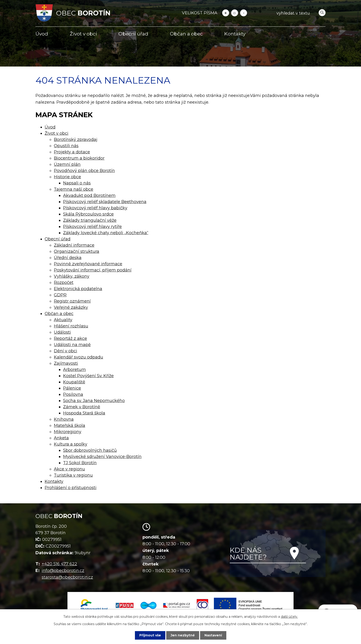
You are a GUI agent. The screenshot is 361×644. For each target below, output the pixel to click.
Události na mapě (72, 345)
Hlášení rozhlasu (71, 326)
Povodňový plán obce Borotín (84, 171)
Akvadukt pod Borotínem (89, 195)
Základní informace (74, 245)
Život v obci (83, 34)
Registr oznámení (72, 301)
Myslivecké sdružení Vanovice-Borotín (102, 457)
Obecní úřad (133, 34)
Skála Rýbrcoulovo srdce (88, 214)
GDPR (60, 295)
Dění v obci (66, 351)
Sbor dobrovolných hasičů (90, 450)
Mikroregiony (68, 432)
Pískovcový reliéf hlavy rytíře (92, 227)
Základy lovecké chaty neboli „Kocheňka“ (106, 233)
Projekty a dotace (72, 152)
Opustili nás (66, 146)
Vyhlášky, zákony (72, 276)
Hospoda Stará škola (84, 413)
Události (62, 332)
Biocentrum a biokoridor (79, 158)
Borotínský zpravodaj (76, 140)
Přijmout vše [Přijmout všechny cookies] (150, 635)
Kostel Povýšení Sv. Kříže (88, 376)
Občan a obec (186, 34)
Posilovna (73, 394)
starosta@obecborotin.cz (67, 577)
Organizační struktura (77, 251)
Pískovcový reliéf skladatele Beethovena (105, 202)
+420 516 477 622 (59, 564)
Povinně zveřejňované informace (88, 264)
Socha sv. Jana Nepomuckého (94, 401)
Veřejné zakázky (71, 307)
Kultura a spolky (71, 444)
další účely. (289, 617)
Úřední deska (68, 258)
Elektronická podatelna (78, 289)
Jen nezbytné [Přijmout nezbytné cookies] (183, 635)
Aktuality (63, 320)
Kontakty (235, 34)
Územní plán (67, 164)
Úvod (42, 34)
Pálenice (72, 388)
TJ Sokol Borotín (80, 463)
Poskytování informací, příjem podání (93, 270)
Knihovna (64, 419)
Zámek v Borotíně (82, 407)
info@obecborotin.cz (63, 571)
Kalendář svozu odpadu (79, 357)
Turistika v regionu (73, 475)
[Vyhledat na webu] (300, 13)
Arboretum (74, 370)
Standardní (235, 13)
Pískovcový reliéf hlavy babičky (95, 208)
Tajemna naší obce (74, 189)
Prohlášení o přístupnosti (71, 488)
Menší (244, 13)
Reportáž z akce (70, 338)
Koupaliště (74, 382)
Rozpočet (64, 283)
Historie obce (67, 177)
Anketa (61, 438)
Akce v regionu (69, 469)
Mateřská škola (70, 425)
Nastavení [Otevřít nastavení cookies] (213, 635)
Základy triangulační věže (90, 220)
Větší (226, 13)
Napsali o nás (77, 183)
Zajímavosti (66, 363)
